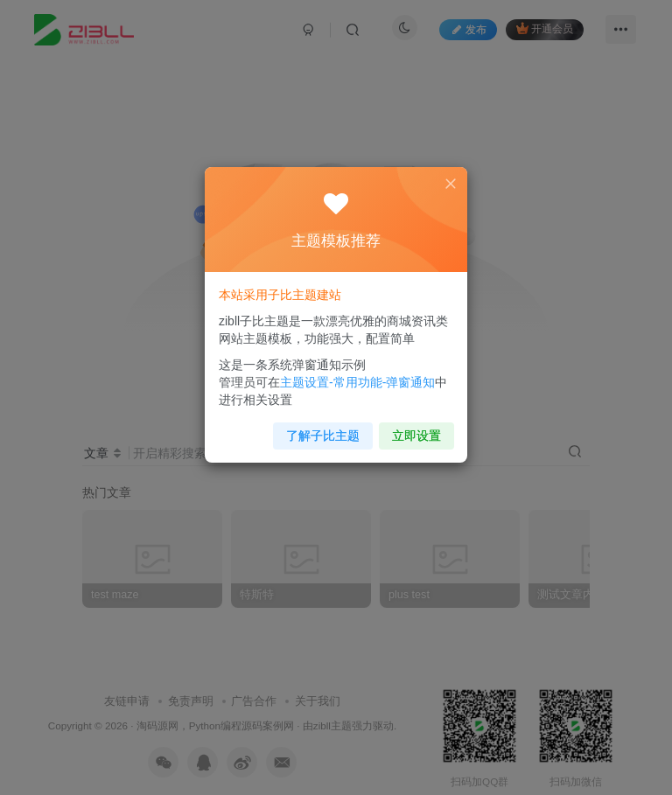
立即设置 (412, 429)
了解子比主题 (323, 429)
